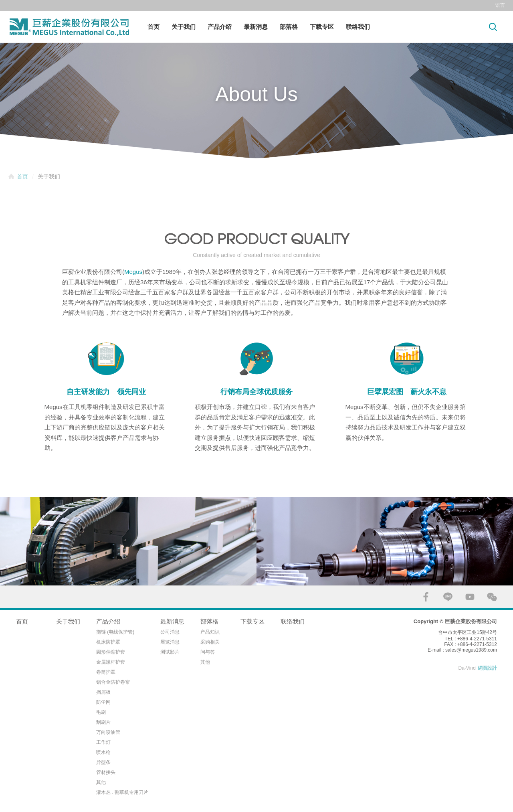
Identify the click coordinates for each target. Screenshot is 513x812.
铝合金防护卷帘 (113, 682)
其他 (101, 782)
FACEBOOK (426, 597)
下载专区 (322, 27)
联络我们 (358, 27)
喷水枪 (103, 752)
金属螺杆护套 (111, 662)
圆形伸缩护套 (111, 652)
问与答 (208, 652)
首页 (153, 27)
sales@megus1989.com (471, 650)
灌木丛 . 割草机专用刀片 (122, 792)
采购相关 (210, 642)
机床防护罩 (108, 642)
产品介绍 (220, 27)
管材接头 (106, 772)
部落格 (289, 27)
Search (493, 27)
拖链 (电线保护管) (115, 632)
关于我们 (184, 27)
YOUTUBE (470, 597)
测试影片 (170, 652)
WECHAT (492, 597)
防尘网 (103, 702)
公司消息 (170, 632)
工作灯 (103, 742)
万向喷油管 (108, 732)
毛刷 (101, 712)
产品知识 (210, 632)
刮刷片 (103, 722)
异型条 (103, 762)
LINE (448, 597)
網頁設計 (487, 668)
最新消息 (256, 27)
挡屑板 (103, 692)
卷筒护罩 (106, 672)
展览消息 (170, 642)
